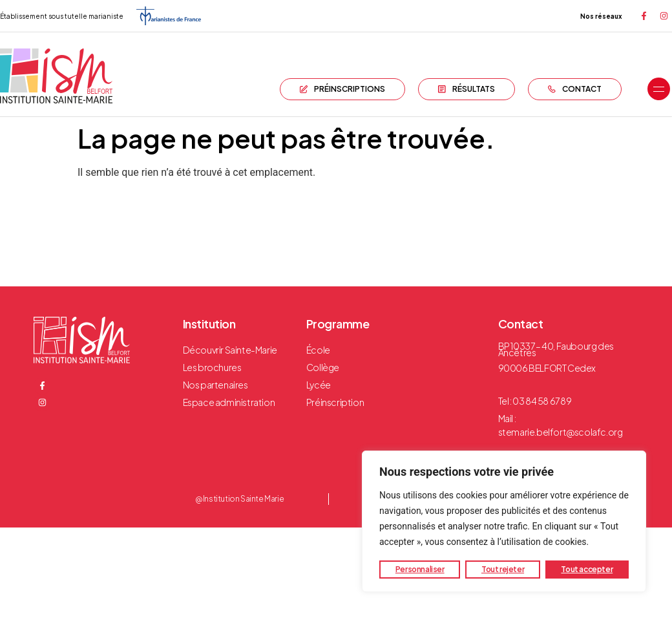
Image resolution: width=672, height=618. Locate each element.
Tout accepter (587, 569)
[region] (504, 522)
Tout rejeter (503, 569)
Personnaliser (420, 569)
